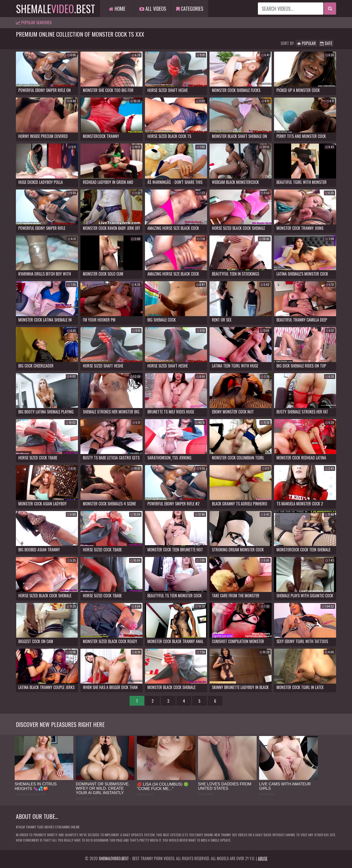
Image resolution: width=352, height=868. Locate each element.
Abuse (263, 858)
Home (117, 9)
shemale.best (55, 9)
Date (326, 43)
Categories (190, 9)
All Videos (153, 9)
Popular (306, 43)
